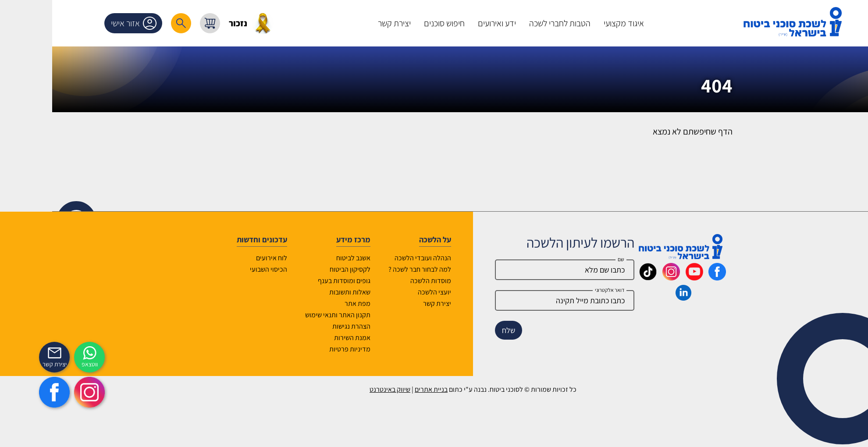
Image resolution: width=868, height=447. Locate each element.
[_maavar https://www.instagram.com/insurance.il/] (632, 277)
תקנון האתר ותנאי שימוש (299, 315)
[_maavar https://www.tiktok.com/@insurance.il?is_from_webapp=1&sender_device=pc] (609, 277)
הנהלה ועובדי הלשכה (384, 258)
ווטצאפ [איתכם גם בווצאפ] (51, 364)
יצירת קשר (398, 303)
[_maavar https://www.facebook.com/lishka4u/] (678, 277)
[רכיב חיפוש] (142, 23)
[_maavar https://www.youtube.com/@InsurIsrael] (655, 277)
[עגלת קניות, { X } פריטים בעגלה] (171, 23)
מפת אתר (318, 303)
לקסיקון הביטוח (311, 269)
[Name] (526, 270)
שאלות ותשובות (311, 292)
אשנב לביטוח (314, 258)
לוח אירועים (233, 258)
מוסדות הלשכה (392, 281)
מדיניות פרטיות (311, 349)
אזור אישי (96, 23)
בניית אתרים (392, 389)
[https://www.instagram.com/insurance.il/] (50, 392)
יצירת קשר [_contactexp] (16, 364)
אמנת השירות (313, 338)
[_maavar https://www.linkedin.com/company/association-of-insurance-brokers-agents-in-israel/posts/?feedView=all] (644, 298)
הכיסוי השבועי (229, 269)
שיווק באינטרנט (351, 389)
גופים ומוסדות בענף (305, 281)
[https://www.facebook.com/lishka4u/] (15, 392)
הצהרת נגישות (312, 326)
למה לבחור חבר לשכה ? (381, 269)
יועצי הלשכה (395, 292)
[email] (526, 300)
